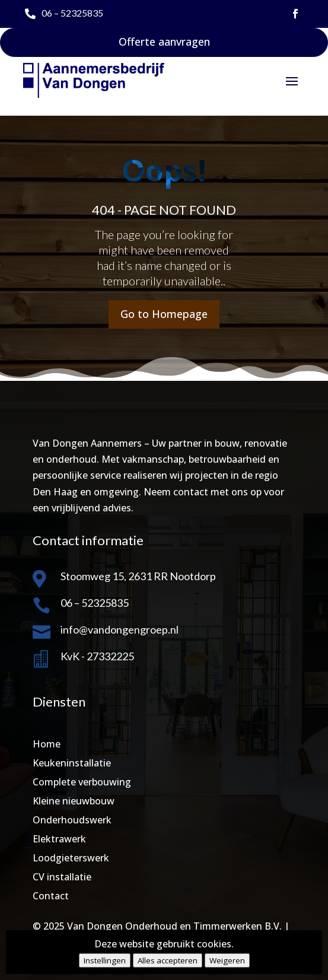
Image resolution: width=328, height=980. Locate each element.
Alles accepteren (168, 960)
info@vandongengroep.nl (120, 629)
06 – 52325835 (72, 13)
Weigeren (227, 960)
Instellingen (105, 960)
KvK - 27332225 (97, 656)
